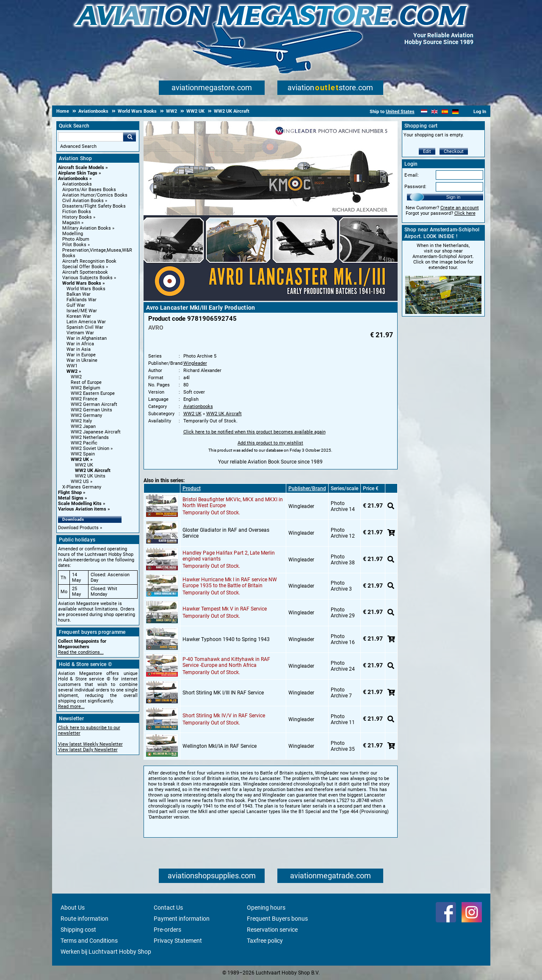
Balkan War (79, 294)
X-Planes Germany (82, 487)
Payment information (182, 919)
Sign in (454, 197)
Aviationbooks (73, 179)
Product (192, 489)
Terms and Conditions (89, 941)
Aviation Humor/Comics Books (95, 195)
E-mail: (412, 175)
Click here (465, 213)
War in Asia (79, 349)
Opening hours (266, 908)
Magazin (71, 223)
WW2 (72, 371)
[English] (435, 112)
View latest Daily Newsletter (88, 750)
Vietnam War (80, 333)
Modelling (73, 234)
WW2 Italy (81, 421)
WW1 (72, 366)
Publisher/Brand (307, 489)
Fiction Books (77, 212)
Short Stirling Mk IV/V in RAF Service (224, 716)
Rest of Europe (86, 382)
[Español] (445, 112)
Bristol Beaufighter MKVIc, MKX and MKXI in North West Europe (233, 502)
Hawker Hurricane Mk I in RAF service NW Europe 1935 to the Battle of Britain (230, 583)
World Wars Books (82, 283)
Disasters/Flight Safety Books (94, 206)
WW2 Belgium (86, 388)
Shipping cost (78, 930)
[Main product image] (271, 299)
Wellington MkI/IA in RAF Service (220, 746)
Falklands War (82, 300)
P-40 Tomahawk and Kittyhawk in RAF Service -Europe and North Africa (226, 662)
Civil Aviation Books (83, 201)
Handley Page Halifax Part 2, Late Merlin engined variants (229, 556)
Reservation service (272, 930)
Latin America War (86, 322)
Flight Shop (70, 493)
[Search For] (91, 137)
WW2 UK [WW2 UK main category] (84, 465)
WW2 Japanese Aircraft (96, 432)
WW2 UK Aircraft (93, 471)
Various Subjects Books (87, 278)
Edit (427, 151)
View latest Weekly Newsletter (90, 744)
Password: (415, 187)
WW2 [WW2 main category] (76, 377)
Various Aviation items (82, 509)
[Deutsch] (455, 112)
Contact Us (168, 908)
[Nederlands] (424, 112)
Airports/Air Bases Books (89, 190)
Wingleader (195, 363)
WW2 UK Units (90, 476)
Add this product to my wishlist (270, 443)
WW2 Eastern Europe (93, 393)
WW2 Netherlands (90, 437)
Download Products (78, 528)
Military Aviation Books (87, 228)
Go (130, 137)
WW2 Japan (83, 426)
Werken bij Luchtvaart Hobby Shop (106, 952)
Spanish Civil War (85, 327)
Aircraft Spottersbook (85, 272)
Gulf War (76, 305)
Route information (84, 919)
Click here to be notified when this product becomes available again (254, 432)
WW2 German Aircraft (94, 404)
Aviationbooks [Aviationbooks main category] (77, 184)
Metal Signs (71, 498)
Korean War (79, 316)
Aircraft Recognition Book (89, 261)
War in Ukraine (82, 360)
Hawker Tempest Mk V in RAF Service (225, 609)
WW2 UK (80, 459)
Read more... (71, 707)
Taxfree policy (265, 941)
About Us (73, 908)
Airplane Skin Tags (78, 173)
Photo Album (76, 239)
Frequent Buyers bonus (277, 919)
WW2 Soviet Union (90, 448)
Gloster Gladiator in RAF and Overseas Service (226, 533)
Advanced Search (78, 146)
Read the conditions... (81, 652)
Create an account (460, 208)
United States (400, 112)
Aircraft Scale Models (81, 168)
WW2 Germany (86, 415)
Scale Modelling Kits (80, 504)
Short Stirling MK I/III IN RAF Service (223, 693)
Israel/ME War (82, 311)
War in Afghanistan (87, 338)
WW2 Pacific (84, 443)
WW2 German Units (91, 410)
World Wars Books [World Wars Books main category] (86, 289)
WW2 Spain (83, 454)
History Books (77, 217)
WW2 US (80, 482)
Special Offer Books (83, 267)
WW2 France (84, 399)
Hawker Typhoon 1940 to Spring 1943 (226, 639)
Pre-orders (167, 930)
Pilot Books (74, 245)
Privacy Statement (178, 941)
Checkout (454, 151)
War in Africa (80, 344)
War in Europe (81, 355)
